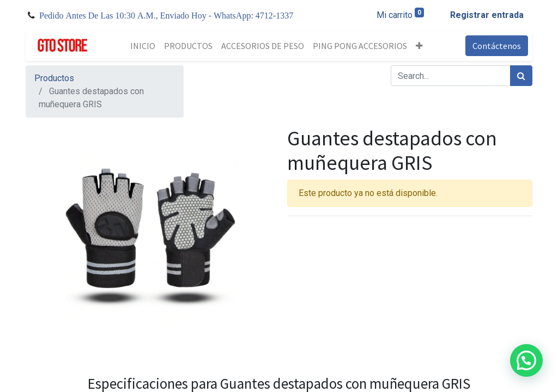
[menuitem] (143, 46)
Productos (54, 78)
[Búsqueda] (521, 76)
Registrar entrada (487, 15)
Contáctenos (497, 46)
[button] (419, 46)
